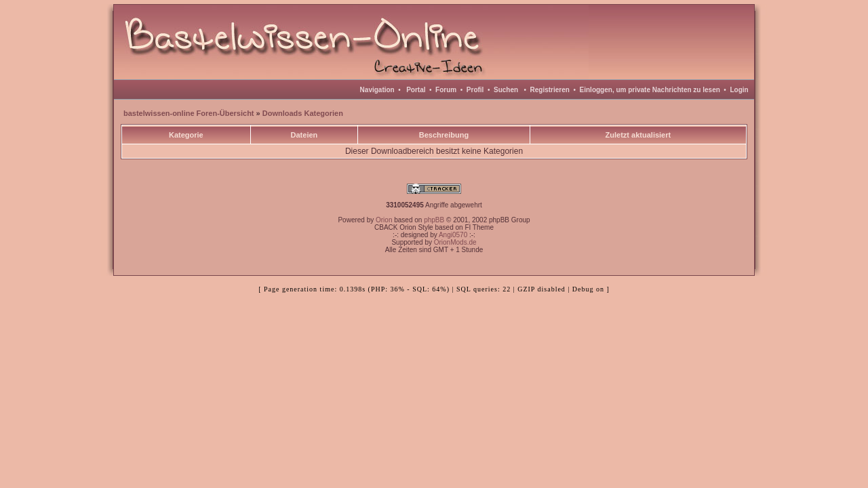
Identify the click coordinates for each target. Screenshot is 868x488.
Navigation (377, 90)
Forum (446, 90)
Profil (475, 90)
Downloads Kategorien (303, 113)
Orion (384, 220)
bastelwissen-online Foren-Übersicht (189, 113)
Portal (416, 90)
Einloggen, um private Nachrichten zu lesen (650, 90)
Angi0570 (453, 235)
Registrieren (550, 90)
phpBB (434, 220)
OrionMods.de (455, 242)
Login (739, 90)
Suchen (506, 90)
